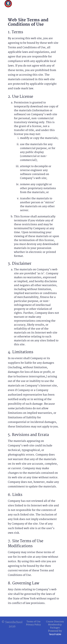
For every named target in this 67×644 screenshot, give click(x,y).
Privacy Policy (33, 625)
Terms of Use (33, 622)
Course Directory (55, 622)
